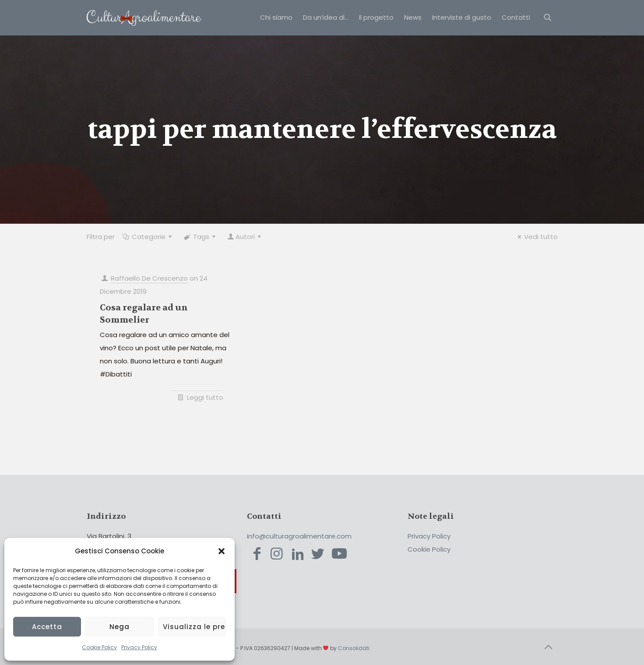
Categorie (148, 237)
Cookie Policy (99, 647)
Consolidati (354, 648)
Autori (245, 237)
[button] (222, 551)
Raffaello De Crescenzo (149, 278)
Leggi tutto (205, 397)
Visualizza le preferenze (194, 627)
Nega (120, 627)
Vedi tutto (536, 237)
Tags (201, 237)
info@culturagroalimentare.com (299, 536)
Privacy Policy (139, 647)
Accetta (47, 627)
